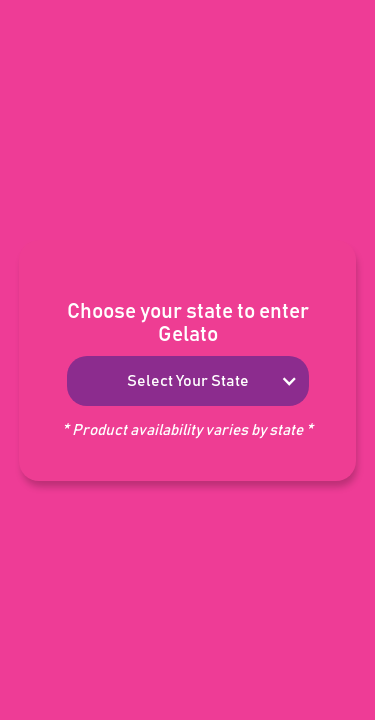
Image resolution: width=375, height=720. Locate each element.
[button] (188, 381)
